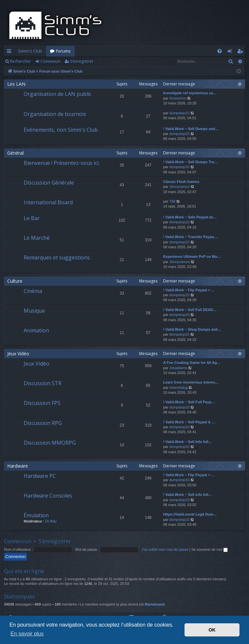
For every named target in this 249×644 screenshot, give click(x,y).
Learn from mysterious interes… (191, 382)
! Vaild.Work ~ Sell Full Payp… (189, 402)
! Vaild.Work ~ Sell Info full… (188, 442)
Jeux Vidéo (18, 354)
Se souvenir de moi (210, 549)
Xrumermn (178, 98)
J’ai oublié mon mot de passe (165, 549)
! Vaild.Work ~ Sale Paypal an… (190, 217)
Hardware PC (40, 476)
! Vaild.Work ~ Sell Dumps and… (191, 129)
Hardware (18, 466)
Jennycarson (180, 187)
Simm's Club (30, 51)
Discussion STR (43, 383)
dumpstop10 (179, 113)
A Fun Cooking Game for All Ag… (192, 363)
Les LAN (16, 84)
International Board (48, 202)
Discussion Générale (49, 183)
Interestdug (178, 388)
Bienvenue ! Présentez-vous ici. (62, 163)
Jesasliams (178, 368)
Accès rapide (10, 52)
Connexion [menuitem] (231, 52)
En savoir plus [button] (27, 634)
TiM (172, 201)
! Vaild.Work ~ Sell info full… (188, 495)
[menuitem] (220, 51)
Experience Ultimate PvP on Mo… (192, 256)
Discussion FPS (42, 403)
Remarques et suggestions (57, 257)
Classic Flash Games (181, 182)
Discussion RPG (43, 423)
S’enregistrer (82, 61)
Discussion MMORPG (50, 443)
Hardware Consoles (48, 496)
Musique (34, 311)
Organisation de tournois (55, 114)
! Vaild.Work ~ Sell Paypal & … (189, 422)
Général (15, 153)
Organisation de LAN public (58, 94)
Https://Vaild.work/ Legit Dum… (190, 514)
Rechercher (20, 61)
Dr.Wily (51, 521)
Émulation (36, 515)
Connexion (50, 61)
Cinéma (33, 291)
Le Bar (32, 218)
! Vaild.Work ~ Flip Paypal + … (189, 290)
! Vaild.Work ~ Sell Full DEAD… (190, 310)
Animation (36, 330)
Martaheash (155, 604)
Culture (15, 281)
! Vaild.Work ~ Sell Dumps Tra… (190, 162)
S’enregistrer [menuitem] (241, 52)
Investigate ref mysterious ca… (190, 93)
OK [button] (212, 630)
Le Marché (37, 238)
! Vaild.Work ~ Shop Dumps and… (192, 329)
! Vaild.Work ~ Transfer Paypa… (190, 237)
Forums (63, 51)
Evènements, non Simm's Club (61, 130)
